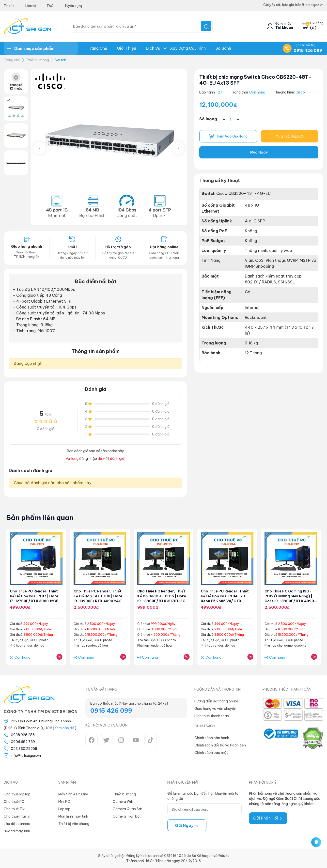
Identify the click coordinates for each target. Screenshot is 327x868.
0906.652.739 (23, 742)
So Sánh (223, 48)
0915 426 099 (308, 50)
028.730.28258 (24, 749)
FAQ (50, 6)
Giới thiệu (126, 48)
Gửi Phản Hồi (268, 818)
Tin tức (9, 6)
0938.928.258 (23, 735)
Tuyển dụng (73, 6)
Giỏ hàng (317, 23)
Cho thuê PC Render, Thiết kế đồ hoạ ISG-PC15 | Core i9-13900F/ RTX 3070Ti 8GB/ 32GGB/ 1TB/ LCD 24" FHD (162, 601)
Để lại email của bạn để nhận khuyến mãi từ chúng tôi (203, 796)
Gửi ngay (187, 825)
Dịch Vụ (153, 48)
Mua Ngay (259, 153)
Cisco (300, 92)
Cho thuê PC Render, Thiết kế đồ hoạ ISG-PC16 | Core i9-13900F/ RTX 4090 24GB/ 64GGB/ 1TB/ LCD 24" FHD (98, 601)
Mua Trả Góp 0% (290, 137)
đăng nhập (88, 459)
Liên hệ (31, 6)
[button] (178, 148)
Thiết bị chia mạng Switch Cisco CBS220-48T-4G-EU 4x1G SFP (258, 80)
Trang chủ (97, 48)
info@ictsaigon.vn (26, 756)
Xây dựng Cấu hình (188, 48)
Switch (60, 60)
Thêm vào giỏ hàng (228, 137)
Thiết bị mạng (37, 60)
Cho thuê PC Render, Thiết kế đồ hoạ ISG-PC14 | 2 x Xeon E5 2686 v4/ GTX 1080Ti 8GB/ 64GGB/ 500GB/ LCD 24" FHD (225, 601)
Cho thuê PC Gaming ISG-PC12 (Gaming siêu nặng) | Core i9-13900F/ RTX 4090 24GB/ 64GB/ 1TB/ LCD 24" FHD (290, 601)
